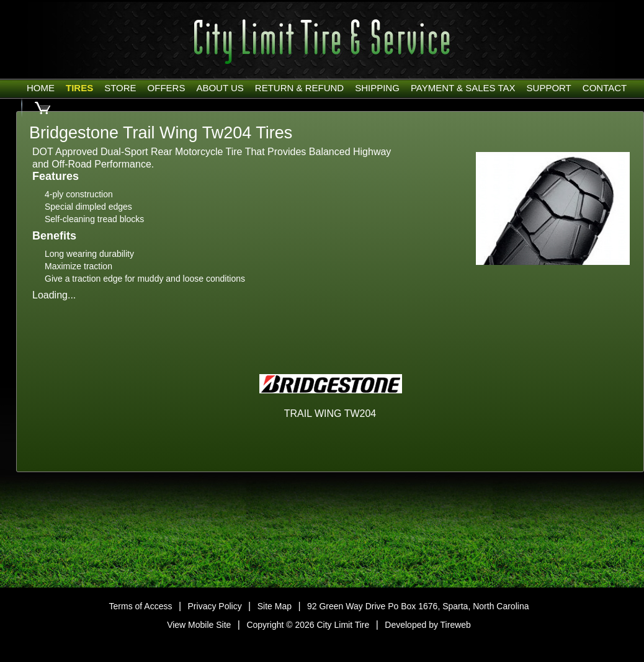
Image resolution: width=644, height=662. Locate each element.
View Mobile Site (199, 625)
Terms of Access (141, 606)
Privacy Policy (215, 606)
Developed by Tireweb (428, 625)
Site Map (275, 606)
